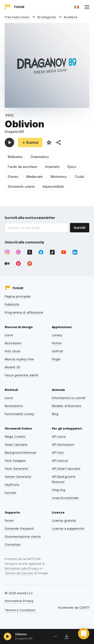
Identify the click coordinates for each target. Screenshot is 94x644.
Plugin (56, 359)
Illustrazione (14, 406)
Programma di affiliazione (24, 312)
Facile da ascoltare (22, 167)
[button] (84, 634)
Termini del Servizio (19, 573)
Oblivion (21, 634)
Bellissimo (15, 157)
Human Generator (18, 477)
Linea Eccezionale (65, 498)
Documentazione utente (23, 536)
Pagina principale (18, 296)
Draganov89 (14, 132)
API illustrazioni (63, 444)
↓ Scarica (30, 142)
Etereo (13, 177)
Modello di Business (67, 406)
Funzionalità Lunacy (19, 414)
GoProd (57, 351)
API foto (58, 452)
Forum (9, 520)
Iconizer (11, 493)
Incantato (52, 167)
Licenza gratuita (64, 520)
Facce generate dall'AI (21, 375)
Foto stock (12, 351)
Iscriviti (80, 228)
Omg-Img (59, 490)
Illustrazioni (13, 343)
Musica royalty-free (19, 359)
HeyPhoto (12, 485)
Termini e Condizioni (20, 610)
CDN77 (84, 607)
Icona (9, 398)
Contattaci (13, 544)
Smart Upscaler (16, 444)
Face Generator (17, 468)
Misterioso (59, 177)
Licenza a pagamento (68, 528)
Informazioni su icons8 (69, 398)
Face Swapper (16, 460)
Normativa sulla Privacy (22, 568)
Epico (72, 167)
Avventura (70, 17)
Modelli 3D (12, 367)
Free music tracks (17, 17)
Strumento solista (21, 186)
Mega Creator (15, 436)
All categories (47, 17)
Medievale (35, 177)
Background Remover (21, 452)
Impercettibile (53, 186)
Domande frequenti (19, 528)
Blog (55, 414)
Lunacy (57, 335)
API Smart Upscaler (66, 468)
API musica (60, 460)
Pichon (57, 343)
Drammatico (40, 157)
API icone (59, 436)
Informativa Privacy (19, 601)
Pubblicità (12, 304)
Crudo (80, 177)
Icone (9, 335)
